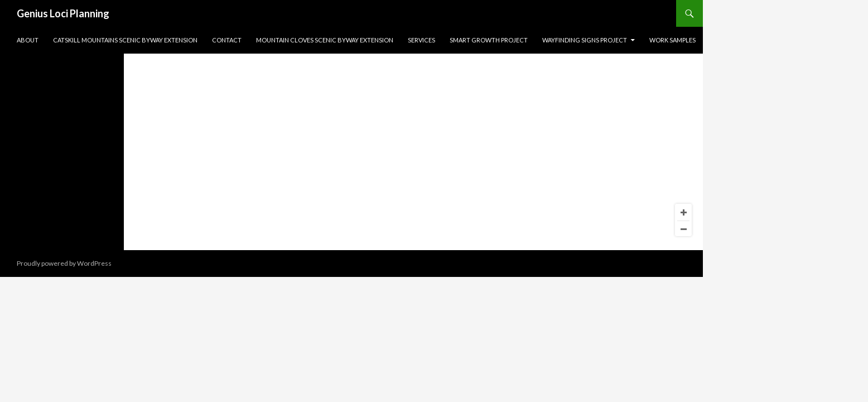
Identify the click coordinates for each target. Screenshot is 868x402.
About (28, 40)
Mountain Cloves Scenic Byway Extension (325, 40)
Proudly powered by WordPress (64, 263)
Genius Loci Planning (63, 13)
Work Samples (672, 40)
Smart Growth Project (489, 40)
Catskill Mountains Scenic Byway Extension (125, 40)
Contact (227, 40)
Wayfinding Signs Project (585, 40)
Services (421, 40)
